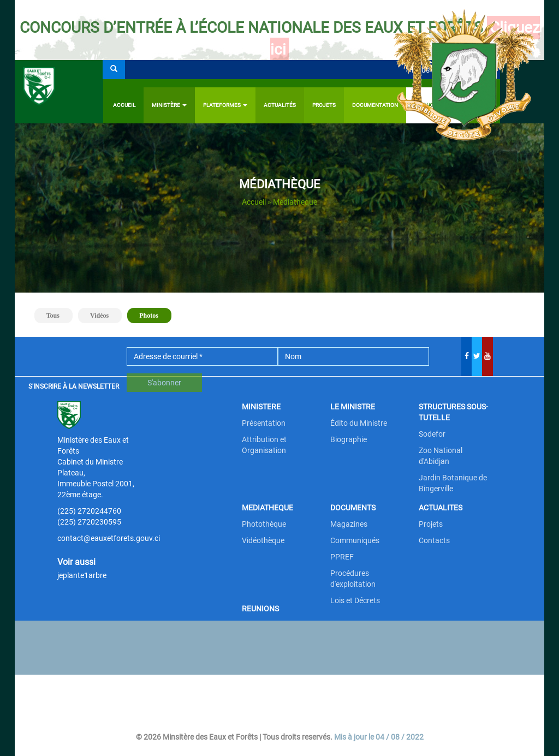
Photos (153, 315)
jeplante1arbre (82, 575)
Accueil (124, 105)
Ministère (169, 105)
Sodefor (432, 434)
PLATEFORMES (225, 105)
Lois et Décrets (355, 600)
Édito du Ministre (359, 423)
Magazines (349, 524)
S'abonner (164, 383)
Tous (53, 316)
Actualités (280, 105)
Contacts (434, 540)
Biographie (349, 439)
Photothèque (264, 524)
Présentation (264, 423)
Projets (431, 524)
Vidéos (99, 316)
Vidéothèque (263, 540)
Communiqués (355, 540)
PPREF (342, 557)
